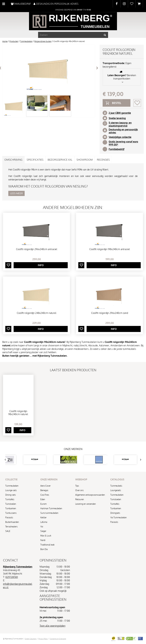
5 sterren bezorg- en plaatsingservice (120, 124)
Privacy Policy (43, 639)
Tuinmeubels (116, 486)
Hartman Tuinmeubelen (51, 508)
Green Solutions (31, 639)
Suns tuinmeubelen (49, 513)
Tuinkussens (11, 513)
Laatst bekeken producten (73, 370)
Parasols (9, 517)
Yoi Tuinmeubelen (118, 517)
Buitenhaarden (12, 522)
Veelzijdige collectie (120, 137)
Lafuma (44, 522)
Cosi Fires (45, 495)
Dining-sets (11, 495)
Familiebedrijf (117, 149)
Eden (43, 499)
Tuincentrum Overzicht (58, 639)
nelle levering (118, 118)
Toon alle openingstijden (53, 626)
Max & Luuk (46, 536)
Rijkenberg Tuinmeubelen (18, 567)
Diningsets (115, 513)
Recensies (103, 160)
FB (117, 4)
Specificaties (35, 160)
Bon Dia (44, 549)
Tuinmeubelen (12, 486)
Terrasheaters (11, 527)
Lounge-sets (11, 490)
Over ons (79, 490)
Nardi (43, 540)
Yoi (42, 527)
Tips (77, 486)
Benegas (44, 490)
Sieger (43, 531)
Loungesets (116, 490)
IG (124, 4)
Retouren (80, 499)
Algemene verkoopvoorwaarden (90, 495)
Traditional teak (47, 545)
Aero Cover (45, 486)
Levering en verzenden (86, 504)
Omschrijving (13, 160)
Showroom (85, 160)
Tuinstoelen (11, 504)
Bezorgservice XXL (60, 160)
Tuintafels (10, 499)
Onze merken (73, 449)
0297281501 (12, 577)
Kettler (43, 517)
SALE (8, 531)
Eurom (43, 504)
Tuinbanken (11, 508)
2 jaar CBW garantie (120, 113)
